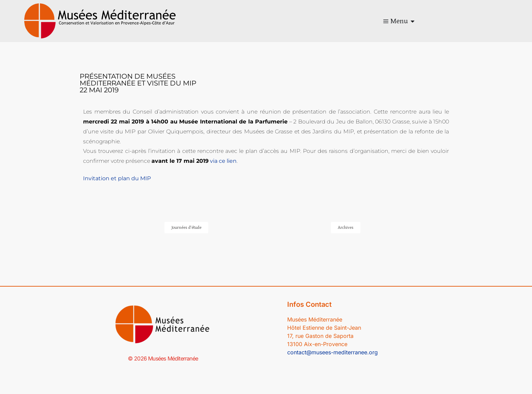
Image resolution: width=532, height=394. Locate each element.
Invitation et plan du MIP (117, 178)
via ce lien (223, 161)
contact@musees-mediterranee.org (332, 352)
